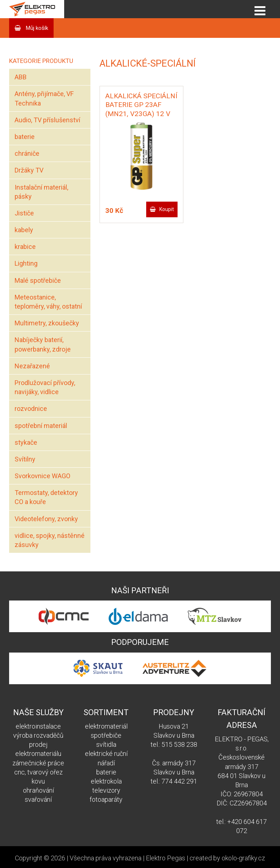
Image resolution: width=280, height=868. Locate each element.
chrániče (27, 153)
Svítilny (25, 459)
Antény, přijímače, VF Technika (44, 98)
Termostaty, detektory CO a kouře (46, 497)
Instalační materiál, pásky (41, 192)
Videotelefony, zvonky (46, 519)
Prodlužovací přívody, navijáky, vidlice (45, 387)
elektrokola (106, 781)
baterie (25, 137)
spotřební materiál (41, 426)
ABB (21, 77)
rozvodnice (31, 409)
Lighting (26, 263)
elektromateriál (106, 726)
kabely (24, 230)
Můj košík (36, 28)
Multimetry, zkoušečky (47, 323)
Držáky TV (29, 170)
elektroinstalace (38, 726)
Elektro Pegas (166, 858)
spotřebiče (106, 735)
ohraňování (38, 790)
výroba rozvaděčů (38, 735)
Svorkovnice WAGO (42, 476)
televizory (106, 790)
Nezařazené (32, 366)
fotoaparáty (106, 799)
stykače (26, 442)
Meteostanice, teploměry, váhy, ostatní (48, 302)
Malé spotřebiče (38, 280)
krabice (25, 247)
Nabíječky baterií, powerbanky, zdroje (43, 344)
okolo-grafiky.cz (243, 858)
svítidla (106, 744)
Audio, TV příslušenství (47, 120)
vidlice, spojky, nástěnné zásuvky (50, 540)
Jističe (24, 213)
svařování (38, 799)
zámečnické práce (38, 763)
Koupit (167, 209)
